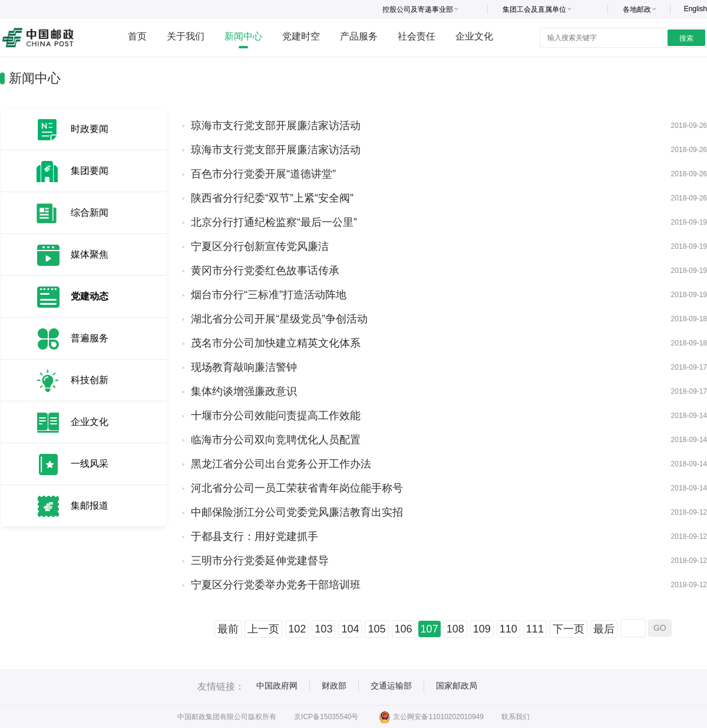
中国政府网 (277, 686)
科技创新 (90, 380)
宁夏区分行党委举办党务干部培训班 (276, 585)
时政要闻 (90, 129)
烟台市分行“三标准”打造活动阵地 (269, 295)
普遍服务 (90, 338)
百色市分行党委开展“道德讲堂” (263, 174)
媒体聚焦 (90, 254)
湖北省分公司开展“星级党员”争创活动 (279, 319)
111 (535, 629)
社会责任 (417, 36)
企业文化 (474, 36)
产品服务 (359, 36)
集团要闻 (90, 171)
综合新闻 (90, 213)
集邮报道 (90, 505)
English (696, 9)
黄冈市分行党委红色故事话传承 (265, 271)
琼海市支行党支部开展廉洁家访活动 (276, 126)
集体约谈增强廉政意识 (244, 391)
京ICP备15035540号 (326, 717)
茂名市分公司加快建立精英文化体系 (276, 343)
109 (482, 629)
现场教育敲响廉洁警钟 (244, 367)
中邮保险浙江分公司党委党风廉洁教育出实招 (297, 512)
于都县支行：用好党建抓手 (255, 536)
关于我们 (186, 36)
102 (297, 629)
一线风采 (90, 464)
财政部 (334, 686)
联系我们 (516, 717)
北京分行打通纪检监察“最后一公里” (274, 222)
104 (350, 629)
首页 (137, 36)
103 (323, 629)
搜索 (686, 38)
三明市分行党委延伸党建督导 (260, 561)
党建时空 (301, 36)
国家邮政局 (457, 686)
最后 (604, 629)
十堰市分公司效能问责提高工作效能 (276, 416)
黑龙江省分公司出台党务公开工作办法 (281, 464)
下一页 (569, 629)
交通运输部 (391, 686)
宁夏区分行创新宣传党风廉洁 (260, 246)
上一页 (263, 629)
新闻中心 (243, 36)
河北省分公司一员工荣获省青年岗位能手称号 (297, 488)
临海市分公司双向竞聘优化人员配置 (276, 440)
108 (455, 629)
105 (376, 629)
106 (404, 629)
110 (508, 629)
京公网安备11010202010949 (431, 717)
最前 (228, 629)
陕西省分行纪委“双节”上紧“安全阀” (272, 198)
